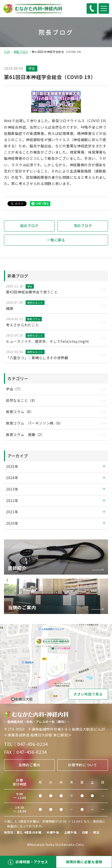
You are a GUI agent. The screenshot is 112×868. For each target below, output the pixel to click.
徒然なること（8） (22, 400)
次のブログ (83, 226)
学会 (32, 68)
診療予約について (83, 765)
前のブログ (29, 226)
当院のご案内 (29, 765)
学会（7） (14, 389)
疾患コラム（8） (20, 412)
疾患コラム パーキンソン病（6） (34, 423)
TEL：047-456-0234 (26, 744)
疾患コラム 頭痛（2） (25, 434)
